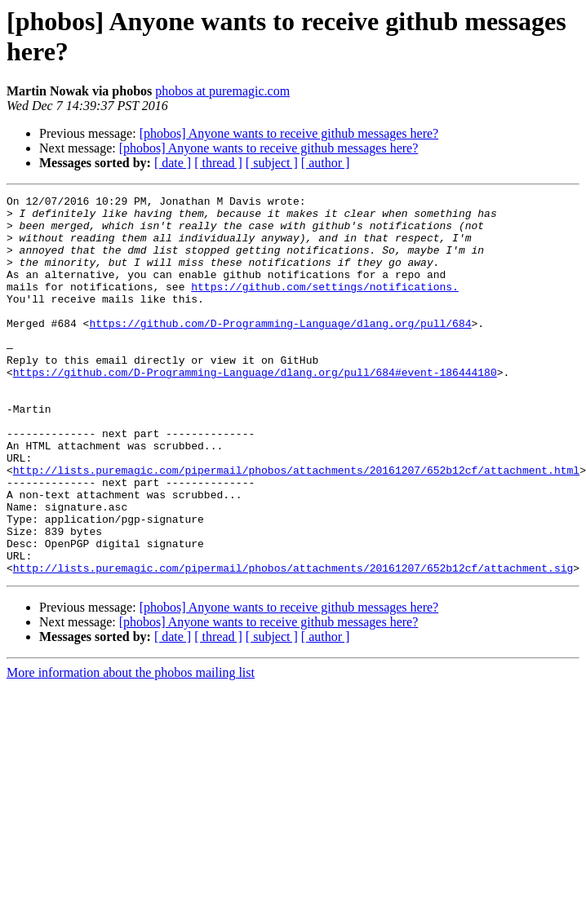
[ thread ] (218, 163)
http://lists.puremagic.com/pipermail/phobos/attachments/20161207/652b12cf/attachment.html (296, 526)
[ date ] (173, 163)
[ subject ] (272, 163)
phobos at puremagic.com (222, 91)
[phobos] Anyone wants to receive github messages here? (289, 133)
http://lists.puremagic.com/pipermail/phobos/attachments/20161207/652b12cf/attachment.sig (293, 643)
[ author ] (326, 163)
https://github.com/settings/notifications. (325, 306)
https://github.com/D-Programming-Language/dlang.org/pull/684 (280, 350)
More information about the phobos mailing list (131, 748)
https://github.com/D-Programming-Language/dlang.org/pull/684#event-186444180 (255, 409)
